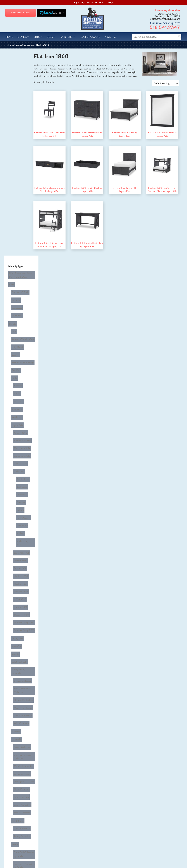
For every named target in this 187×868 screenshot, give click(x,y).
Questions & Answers (16, 820)
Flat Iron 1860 (20, 279)
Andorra (17, 146)
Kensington (16, 169)
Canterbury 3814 (21, 191)
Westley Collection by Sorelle (23, 568)
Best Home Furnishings (22, 130)
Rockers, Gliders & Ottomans (20, 758)
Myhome (15, 388)
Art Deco (18, 157)
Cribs (37, 37)
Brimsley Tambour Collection (22, 406)
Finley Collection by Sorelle (23, 495)
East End (15, 135)
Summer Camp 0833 (24, 317)
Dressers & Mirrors (20, 734)
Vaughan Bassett (19, 581)
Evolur (14, 141)
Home (10, 37)
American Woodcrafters (22, 113)
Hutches (15, 740)
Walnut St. (16, 614)
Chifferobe (16, 723)
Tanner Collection (22, 446)
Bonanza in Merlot (22, 597)
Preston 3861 (20, 301)
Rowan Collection (22, 653)
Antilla (16, 152)
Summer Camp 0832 (23, 312)
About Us (111, 37)
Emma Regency (21, 435)
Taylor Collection (21, 658)
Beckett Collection (22, 351)
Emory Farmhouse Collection (22, 358)
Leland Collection (21, 642)
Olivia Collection (21, 647)
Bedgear (15, 124)
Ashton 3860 (20, 180)
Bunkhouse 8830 (22, 185)
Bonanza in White (22, 603)
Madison (20, 251)
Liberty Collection (22, 441)
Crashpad (20, 229)
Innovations (16, 163)
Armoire (15, 701)
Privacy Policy (13, 825)
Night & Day (17, 452)
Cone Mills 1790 (21, 262)
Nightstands (16, 745)
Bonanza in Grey (21, 592)
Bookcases (16, 707)
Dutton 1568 (19, 273)
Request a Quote (90, 37)
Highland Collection (23, 636)
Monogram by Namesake (23, 345)
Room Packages (16, 771)
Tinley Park (16, 576)
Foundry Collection (22, 631)
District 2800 (20, 268)
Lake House (21, 245)
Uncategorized (15, 794)
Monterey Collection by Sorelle (23, 504)
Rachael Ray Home (25, 256)
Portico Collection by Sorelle (23, 513)
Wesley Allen (17, 620)
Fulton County (23, 240)
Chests (14, 718)
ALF (13, 108)
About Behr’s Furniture (17, 847)
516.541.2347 (165, 27)
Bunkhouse (21, 218)
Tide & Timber (20, 608)
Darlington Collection (23, 424)
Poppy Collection (21, 463)
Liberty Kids (16, 323)
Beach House (22, 213)
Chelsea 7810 (20, 202)
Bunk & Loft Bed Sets (21, 777)
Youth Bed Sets (18, 788)
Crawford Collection (23, 413)
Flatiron (19, 234)
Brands (22, 37)
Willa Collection (21, 382)
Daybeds (15, 85)
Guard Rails (16, 690)
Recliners (15, 751)
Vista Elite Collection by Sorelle (23, 558)
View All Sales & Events (20, 13)
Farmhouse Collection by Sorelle (24, 486)
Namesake (16, 393)
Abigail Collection (22, 399)
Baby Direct (16, 119)
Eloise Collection (21, 430)
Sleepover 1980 (21, 306)
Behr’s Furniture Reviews (18, 852)
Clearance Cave (16, 664)
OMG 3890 (19, 295)
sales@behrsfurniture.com (165, 19)
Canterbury (21, 223)
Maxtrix (14, 334)
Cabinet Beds (17, 712)
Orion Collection (21, 458)
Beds (50, 37)
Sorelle (14, 469)
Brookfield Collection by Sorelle (23, 476)
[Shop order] (165, 87)
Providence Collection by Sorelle (24, 531)
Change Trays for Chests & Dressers (22, 683)
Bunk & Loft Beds (19, 80)
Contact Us (12, 831)
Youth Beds (16, 96)
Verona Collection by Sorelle (23, 549)
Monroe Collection (22, 376)
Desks (14, 729)
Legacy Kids (29, 45)
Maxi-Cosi (16, 329)
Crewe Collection (21, 419)
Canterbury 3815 (21, 196)
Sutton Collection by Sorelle (23, 540)
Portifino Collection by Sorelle (24, 522)
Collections (18, 207)
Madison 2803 (20, 290)
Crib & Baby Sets (19, 782)
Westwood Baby (18, 625)
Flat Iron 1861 (20, 284)
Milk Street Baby (19, 340)
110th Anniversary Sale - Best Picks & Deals (20, 67)
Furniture (66, 37)
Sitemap (107, 864)
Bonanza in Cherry (22, 586)
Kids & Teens (15, 766)
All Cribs (15, 675)
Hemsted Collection (23, 365)
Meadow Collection (22, 371)
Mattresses (16, 91)
